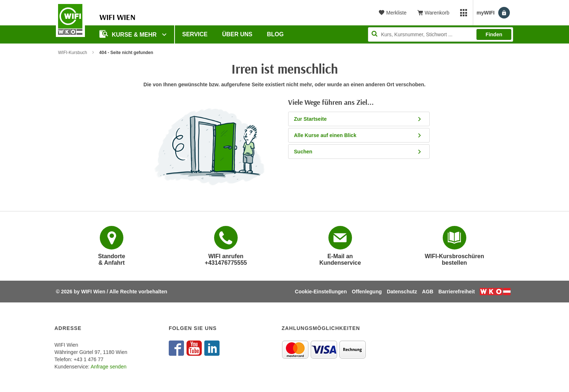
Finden (494, 34)
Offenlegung (367, 292)
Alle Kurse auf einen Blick (358, 135)
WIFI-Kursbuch (73, 53)
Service (195, 34)
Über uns (237, 34)
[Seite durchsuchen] (441, 34)
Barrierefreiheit (457, 292)
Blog (275, 34)
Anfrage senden (109, 367)
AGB (428, 292)
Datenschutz (402, 292)
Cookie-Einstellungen (321, 292)
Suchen (358, 152)
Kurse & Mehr (129, 34)
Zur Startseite (358, 119)
